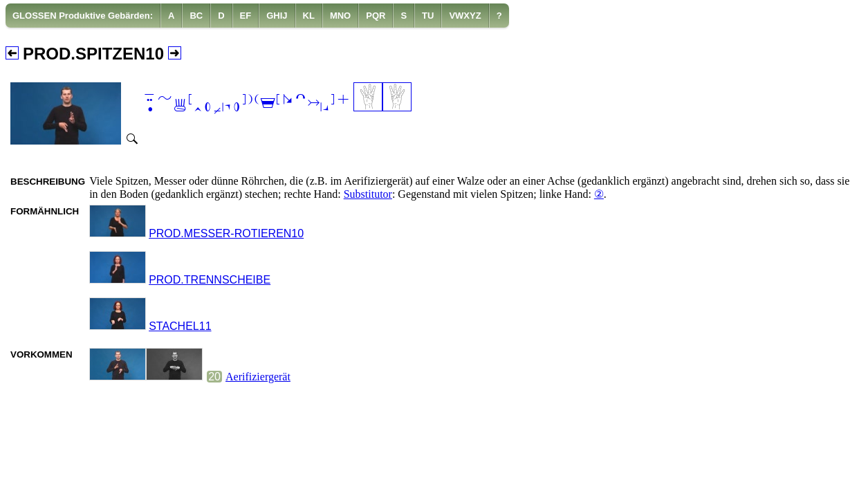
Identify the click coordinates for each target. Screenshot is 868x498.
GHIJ (277, 16)
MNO (340, 16)
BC (196, 16)
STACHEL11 (180, 326)
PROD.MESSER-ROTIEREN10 (226, 233)
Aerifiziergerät (258, 377)
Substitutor (368, 194)
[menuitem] (83, 16)
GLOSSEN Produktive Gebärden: (83, 16)
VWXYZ (465, 16)
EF (246, 16)
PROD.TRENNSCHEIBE (210, 280)
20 (214, 377)
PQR (376, 16)
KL (309, 16)
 (246, 104)
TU (428, 16)
